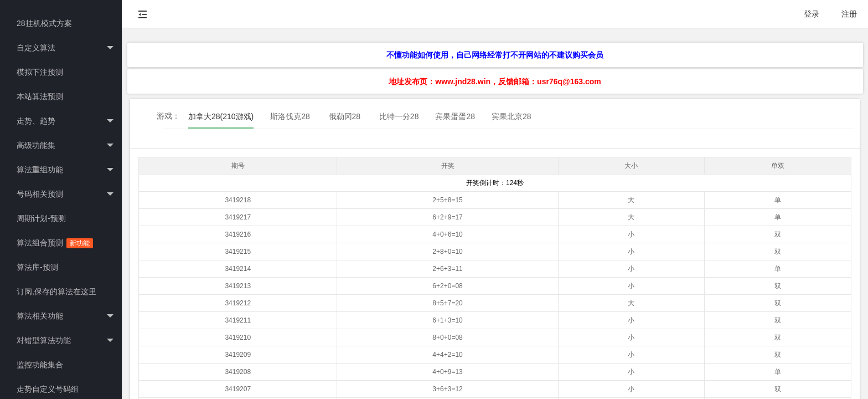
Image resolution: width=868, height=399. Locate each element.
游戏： (168, 116)
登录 (812, 14)
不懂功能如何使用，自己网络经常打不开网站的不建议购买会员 (495, 55)
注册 (849, 14)
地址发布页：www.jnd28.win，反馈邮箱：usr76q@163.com (495, 81)
